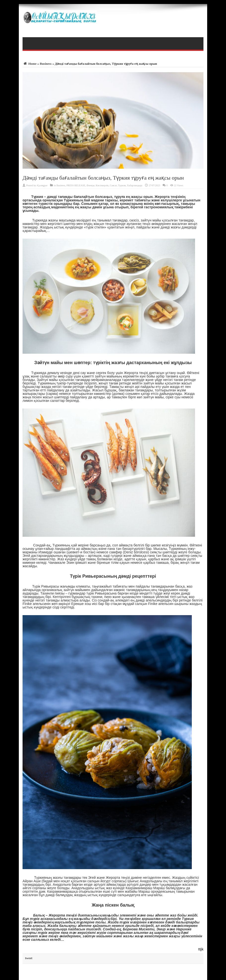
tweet (29, 958)
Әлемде (90, 185)
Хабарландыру (135, 185)
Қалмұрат (42, 185)
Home (29, 64)
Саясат (113, 185)
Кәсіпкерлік (102, 185)
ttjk (201, 949)
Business (46, 64)
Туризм (122, 185)
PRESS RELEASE (76, 185)
